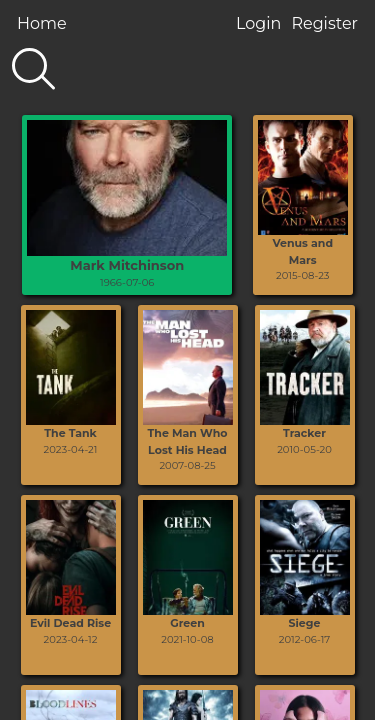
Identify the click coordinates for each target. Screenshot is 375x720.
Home (42, 23)
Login (258, 23)
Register (324, 23)
